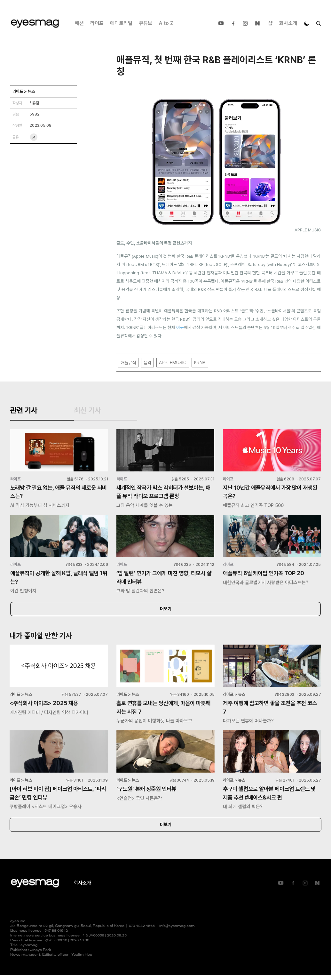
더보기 (166, 613)
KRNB (200, 363)
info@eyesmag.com (177, 931)
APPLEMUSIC (173, 363)
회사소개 (288, 23)
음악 (147, 363)
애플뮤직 (128, 363)
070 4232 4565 (142, 931)
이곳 (180, 327)
